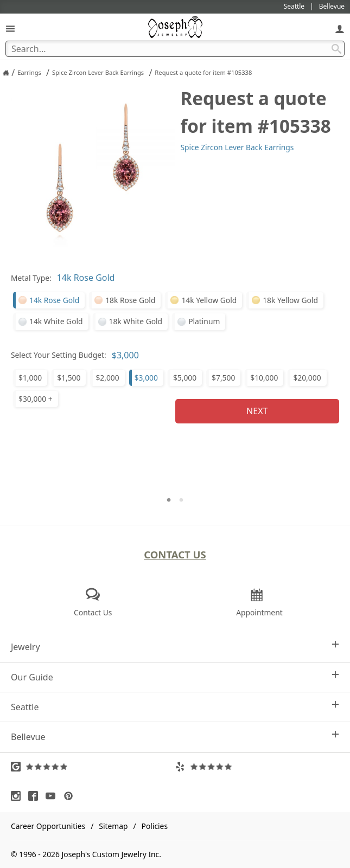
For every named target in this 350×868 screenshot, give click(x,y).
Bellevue (175, 737)
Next (257, 411)
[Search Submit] (336, 49)
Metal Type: (31, 278)
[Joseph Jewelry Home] (6, 73)
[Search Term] (175, 49)
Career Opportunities (48, 826)
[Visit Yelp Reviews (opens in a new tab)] (257, 767)
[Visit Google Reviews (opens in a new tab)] (93, 767)
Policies (155, 826)
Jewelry (175, 647)
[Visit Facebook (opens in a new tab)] (36, 796)
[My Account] (340, 28)
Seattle (175, 707)
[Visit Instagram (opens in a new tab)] (18, 796)
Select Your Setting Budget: (59, 355)
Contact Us (175, 554)
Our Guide (175, 677)
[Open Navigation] (10, 28)
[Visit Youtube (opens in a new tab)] (53, 796)
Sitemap (113, 826)
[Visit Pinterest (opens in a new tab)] (71, 796)
